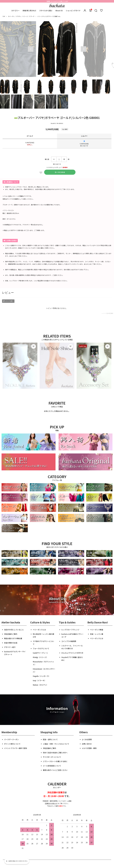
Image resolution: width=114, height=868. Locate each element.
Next (83, 49)
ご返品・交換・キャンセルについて (56, 744)
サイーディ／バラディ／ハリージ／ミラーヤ (21, 16)
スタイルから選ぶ (46, 10)
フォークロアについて (41, 648)
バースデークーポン (11, 739)
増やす (64, 159)
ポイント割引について (12, 744)
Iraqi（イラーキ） (39, 680)
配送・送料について (50, 739)
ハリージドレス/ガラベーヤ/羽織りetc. (49, 16)
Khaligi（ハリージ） (40, 657)
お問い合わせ (87, 744)
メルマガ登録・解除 (89, 748)
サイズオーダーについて (52, 757)
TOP (4, 16)
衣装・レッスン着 (97, 634)
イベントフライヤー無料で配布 (16, 748)
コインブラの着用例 (69, 641)
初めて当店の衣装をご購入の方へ (55, 753)
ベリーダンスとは (39, 630)
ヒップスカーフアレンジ (70, 630)
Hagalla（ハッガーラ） (41, 676)
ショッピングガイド (73, 10)
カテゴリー (15, 10)
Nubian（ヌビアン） (40, 685)
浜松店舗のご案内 (11, 634)
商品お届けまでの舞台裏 (13, 638)
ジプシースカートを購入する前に (55, 761)
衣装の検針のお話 (11, 643)
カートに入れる (60, 172)
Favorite (41, 173)
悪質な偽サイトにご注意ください (55, 770)
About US (59, 10)
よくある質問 (87, 739)
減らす (54, 159)
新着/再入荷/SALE (29, 10)
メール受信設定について (52, 766)
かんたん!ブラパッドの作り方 (72, 653)
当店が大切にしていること (14, 630)
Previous (31, 49)
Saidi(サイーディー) (40, 653)
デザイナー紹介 (10, 647)
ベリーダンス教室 (97, 630)
